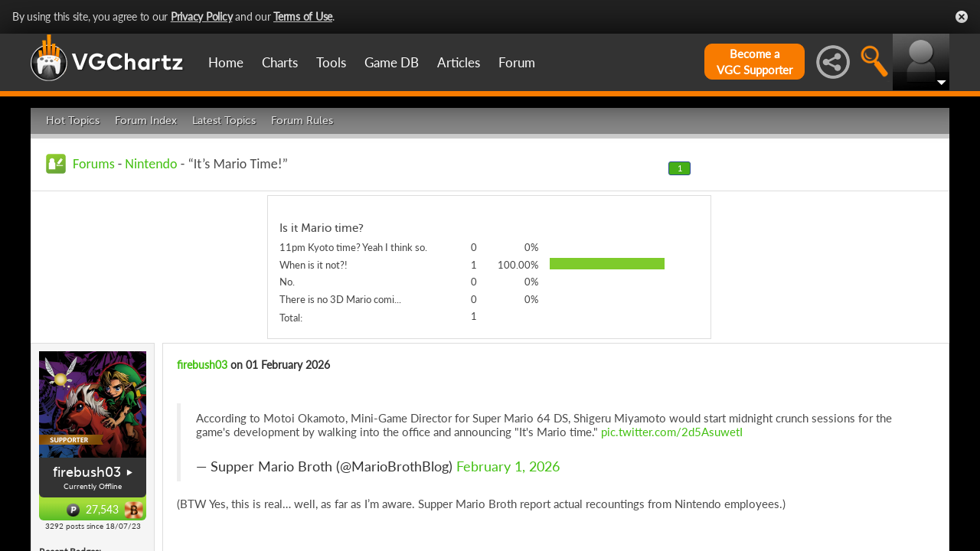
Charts (280, 62)
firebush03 (87, 472)
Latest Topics (224, 121)
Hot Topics (73, 121)
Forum (517, 62)
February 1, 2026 (508, 466)
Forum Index (146, 121)
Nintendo (151, 164)
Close (962, 17)
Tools (331, 62)
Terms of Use (303, 16)
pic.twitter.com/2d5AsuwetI (672, 432)
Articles (459, 62)
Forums (94, 164)
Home (226, 62)
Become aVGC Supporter (755, 62)
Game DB (392, 62)
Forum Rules (302, 121)
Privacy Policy (202, 16)
